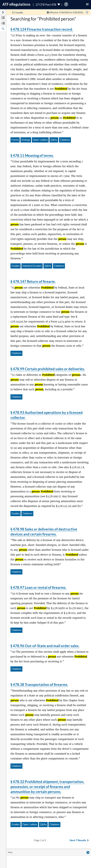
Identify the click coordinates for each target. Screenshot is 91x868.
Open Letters (40, 140)
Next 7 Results (79, 840)
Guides (16, 266)
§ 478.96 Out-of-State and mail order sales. (45, 646)
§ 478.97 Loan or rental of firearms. (38, 587)
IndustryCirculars (32, 266)
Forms (15, 140)
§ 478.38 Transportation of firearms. (39, 685)
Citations (65, 140)
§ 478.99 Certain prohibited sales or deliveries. (48, 369)
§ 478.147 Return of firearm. (33, 281)
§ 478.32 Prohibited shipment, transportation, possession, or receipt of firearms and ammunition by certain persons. (47, 787)
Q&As (54, 140)
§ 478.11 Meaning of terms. (32, 155)
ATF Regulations (16, 4)
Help (10, 852)
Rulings (26, 140)
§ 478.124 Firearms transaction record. (42, 29)
